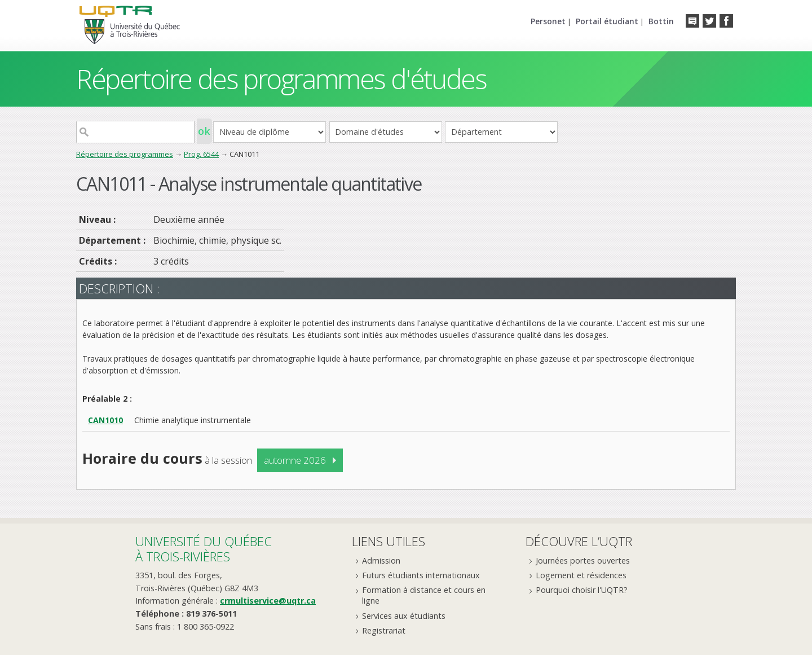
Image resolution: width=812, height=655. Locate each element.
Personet (548, 21)
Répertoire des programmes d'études (281, 79)
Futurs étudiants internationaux (421, 575)
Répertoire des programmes (125, 154)
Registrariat (384, 630)
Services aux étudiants (404, 616)
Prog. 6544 (201, 154)
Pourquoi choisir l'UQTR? (582, 590)
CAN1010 (105, 420)
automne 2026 (295, 460)
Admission (381, 561)
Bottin (661, 21)
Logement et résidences (581, 575)
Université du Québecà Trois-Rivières (204, 549)
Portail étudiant (607, 21)
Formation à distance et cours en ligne (424, 595)
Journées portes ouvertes (583, 561)
